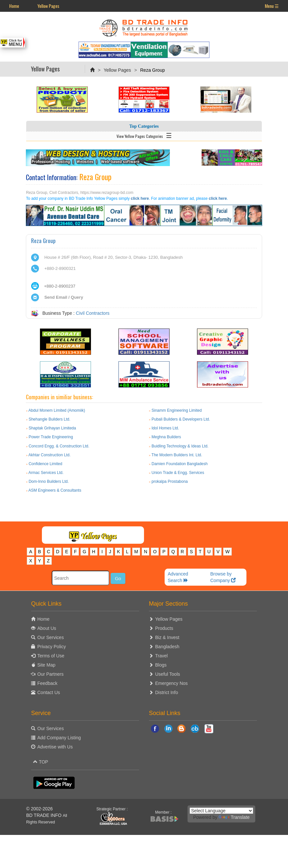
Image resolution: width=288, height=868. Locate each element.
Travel (161, 656)
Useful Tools (168, 674)
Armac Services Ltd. (46, 473)
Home (14, 6)
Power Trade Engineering (51, 437)
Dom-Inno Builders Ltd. (49, 481)
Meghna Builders (166, 437)
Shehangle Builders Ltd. (49, 419)
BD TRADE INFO (44, 815)
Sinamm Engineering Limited (177, 410)
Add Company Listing (59, 738)
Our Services (51, 637)
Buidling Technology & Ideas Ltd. (180, 446)
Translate (234, 817)
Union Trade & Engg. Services (178, 473)
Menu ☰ (272, 6)
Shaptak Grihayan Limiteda (52, 428)
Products (164, 628)
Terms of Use (51, 656)
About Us (47, 628)
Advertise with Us (55, 747)
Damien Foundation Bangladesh (180, 464)
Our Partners (50, 674)
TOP (41, 762)
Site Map (46, 665)
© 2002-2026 (39, 809)
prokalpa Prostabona (170, 481)
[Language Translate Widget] (221, 811)
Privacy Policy (52, 647)
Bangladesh (167, 647)
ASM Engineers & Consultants (55, 490)
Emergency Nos (171, 683)
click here (140, 198)
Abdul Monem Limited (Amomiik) (57, 410)
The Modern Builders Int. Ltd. (177, 455)
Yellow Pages (48, 6)
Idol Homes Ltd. (165, 428)
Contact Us (49, 692)
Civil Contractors (93, 313)
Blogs (161, 665)
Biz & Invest (167, 637)
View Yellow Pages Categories (144, 135)
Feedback (47, 683)
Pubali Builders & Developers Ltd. (181, 419)
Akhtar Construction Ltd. (50, 455)
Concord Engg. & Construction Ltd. (59, 446)
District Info (167, 692)
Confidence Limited (45, 464)
